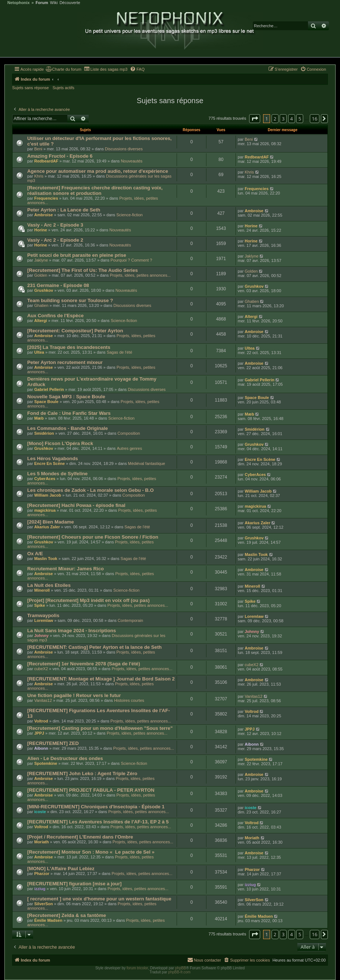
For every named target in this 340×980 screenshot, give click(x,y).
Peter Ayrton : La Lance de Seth (64, 210)
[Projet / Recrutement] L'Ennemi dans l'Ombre (80, 837)
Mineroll (42, 590)
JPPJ (39, 733)
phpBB (181, 968)
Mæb (39, 418)
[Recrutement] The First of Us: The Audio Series (83, 270)
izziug (40, 889)
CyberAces (45, 479)
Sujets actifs (63, 88)
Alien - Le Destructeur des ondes (65, 758)
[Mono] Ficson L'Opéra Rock (60, 443)
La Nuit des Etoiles (49, 585)
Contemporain (130, 620)
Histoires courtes (129, 700)
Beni (38, 149)
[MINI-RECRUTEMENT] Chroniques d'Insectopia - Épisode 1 (96, 807)
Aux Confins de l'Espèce (55, 316)
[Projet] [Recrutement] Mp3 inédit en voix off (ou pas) (88, 600)
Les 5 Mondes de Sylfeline (57, 474)
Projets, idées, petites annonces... (140, 275)
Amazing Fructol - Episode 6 (60, 156)
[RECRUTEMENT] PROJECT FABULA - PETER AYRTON (91, 790)
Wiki (54, 3)
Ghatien (41, 305)
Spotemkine (46, 763)
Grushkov (44, 290)
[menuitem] (63, 69)
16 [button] (315, 119)
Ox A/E (35, 554)
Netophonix (19, 3)
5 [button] (300, 119)
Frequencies (46, 198)
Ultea (39, 352)
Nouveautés (132, 161)
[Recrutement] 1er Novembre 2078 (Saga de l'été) (84, 664)
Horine (41, 230)
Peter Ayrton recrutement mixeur (65, 362)
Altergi (41, 321)
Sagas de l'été (119, 352)
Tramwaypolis (43, 615)
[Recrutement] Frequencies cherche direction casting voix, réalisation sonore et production (95, 190)
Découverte (70, 3)
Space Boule (46, 402)
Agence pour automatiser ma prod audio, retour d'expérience (98, 171)
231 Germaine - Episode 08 (58, 285)
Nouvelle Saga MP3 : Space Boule (66, 397)
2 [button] (275, 119)
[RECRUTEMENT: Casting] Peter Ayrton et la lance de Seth (94, 647)
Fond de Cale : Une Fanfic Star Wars (69, 413)
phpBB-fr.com (179, 972)
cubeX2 (41, 669)
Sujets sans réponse (31, 88)
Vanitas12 (43, 700)
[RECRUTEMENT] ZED (53, 743)
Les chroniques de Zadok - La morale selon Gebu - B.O (91, 490)
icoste (40, 812)
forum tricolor (137, 968)
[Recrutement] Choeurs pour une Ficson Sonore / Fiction (93, 537)
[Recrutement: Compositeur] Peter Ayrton (75, 331)
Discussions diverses (124, 149)
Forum (42, 3)
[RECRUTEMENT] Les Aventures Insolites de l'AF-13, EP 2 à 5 (98, 822)
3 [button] (283, 119)
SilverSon (44, 904)
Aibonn (41, 748)
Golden (41, 275)
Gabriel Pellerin (49, 389)
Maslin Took (46, 559)
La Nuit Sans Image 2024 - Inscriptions (72, 631)
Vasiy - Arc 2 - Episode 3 (55, 225)
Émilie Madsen (48, 920)
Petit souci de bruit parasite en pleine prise (77, 255)
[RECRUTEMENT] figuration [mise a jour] (74, 884)
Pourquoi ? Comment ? (131, 260)
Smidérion (44, 433)
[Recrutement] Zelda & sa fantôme (67, 915)
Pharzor (42, 874)
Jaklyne (41, 260)
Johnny (41, 636)
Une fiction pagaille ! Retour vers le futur (74, 695)
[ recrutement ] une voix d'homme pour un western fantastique (99, 899)
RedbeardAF (46, 161)
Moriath (42, 842)
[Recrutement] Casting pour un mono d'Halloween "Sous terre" (100, 728)
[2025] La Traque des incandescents (69, 347)
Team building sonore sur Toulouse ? (70, 300)
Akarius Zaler (47, 527)
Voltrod (41, 721)
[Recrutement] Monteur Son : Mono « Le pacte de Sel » (91, 852)
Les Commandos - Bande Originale (68, 428)
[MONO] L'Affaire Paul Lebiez (61, 869)
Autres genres (129, 448)
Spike (40, 605)
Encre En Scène (49, 463)
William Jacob (48, 495)
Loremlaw (44, 620)
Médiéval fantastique (147, 463)
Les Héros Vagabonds (53, 458)
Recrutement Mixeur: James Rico (65, 569)
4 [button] (292, 119)
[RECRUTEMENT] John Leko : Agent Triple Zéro (82, 773)
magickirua (45, 510)
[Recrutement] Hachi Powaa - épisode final (76, 505)
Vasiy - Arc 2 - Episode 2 (55, 240)
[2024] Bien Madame (51, 522)
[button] (255, 119)
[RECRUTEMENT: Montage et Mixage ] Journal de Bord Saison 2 (101, 679)
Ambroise (44, 215)
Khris (39, 176)
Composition (129, 433)
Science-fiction (130, 215)
